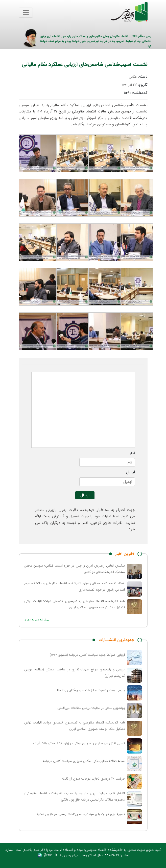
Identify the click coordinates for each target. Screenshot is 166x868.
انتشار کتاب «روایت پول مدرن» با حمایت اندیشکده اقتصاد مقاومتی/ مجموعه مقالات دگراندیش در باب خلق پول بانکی (75, 796)
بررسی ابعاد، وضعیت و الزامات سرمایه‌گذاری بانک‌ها (91, 690)
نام (133, 453)
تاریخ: (135, 85)
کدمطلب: (136, 93)
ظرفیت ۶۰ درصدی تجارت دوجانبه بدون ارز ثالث (93, 779)
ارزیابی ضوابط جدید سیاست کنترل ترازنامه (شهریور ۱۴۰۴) (87, 655)
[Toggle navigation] (26, 13)
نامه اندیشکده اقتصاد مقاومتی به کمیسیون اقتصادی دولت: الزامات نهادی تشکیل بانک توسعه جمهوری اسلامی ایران (75, 604)
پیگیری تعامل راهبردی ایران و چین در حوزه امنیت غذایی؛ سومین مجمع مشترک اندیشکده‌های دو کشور (75, 569)
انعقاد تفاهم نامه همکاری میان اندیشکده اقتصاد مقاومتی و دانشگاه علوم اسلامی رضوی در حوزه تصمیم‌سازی (75, 587)
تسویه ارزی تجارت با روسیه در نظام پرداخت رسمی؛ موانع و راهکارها (80, 814)
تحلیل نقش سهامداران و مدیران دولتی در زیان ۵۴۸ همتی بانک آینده (79, 743)
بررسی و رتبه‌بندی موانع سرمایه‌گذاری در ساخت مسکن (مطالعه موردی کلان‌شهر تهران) (75, 673)
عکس (133, 77)
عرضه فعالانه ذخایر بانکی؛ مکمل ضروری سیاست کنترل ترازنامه (84, 761)
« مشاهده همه (37, 620)
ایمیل (131, 472)
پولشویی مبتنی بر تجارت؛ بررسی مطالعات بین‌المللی (91, 708)
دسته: (138, 77)
